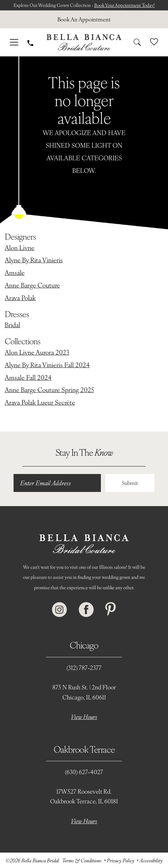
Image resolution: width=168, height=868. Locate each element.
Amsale (15, 272)
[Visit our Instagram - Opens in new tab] (59, 610)
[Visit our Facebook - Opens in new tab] (86, 610)
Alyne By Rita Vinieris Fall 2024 (47, 365)
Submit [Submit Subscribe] (130, 483)
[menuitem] (84, 19)
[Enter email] (57, 483)
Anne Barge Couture (32, 285)
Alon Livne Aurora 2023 (37, 352)
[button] (14, 42)
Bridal (12, 325)
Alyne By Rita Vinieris (34, 260)
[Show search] (137, 42)
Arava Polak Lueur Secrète (40, 402)
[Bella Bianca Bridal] (84, 43)
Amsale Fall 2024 (28, 377)
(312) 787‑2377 (84, 667)
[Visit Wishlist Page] (154, 42)
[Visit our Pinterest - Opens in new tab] (111, 610)
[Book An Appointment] (84, 19)
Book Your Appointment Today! (125, 5)
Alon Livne (20, 247)
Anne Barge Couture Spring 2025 (49, 389)
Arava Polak (20, 297)
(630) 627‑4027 (84, 772)
